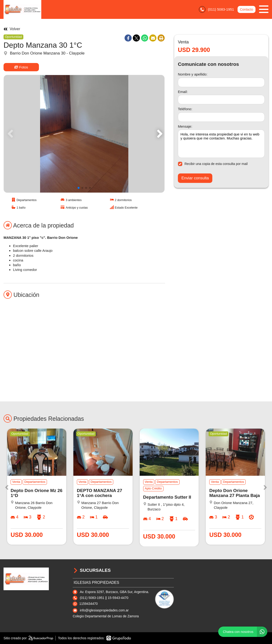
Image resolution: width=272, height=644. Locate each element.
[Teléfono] (221, 117)
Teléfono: (185, 109)
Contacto (247, 9)
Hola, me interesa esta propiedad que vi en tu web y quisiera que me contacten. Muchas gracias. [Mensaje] (221, 144)
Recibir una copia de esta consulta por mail (213, 164)
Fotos (21, 67)
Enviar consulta (195, 178)
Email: (183, 92)
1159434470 (88, 604)
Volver (12, 29)
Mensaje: (185, 126)
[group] (84, 134)
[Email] (221, 100)
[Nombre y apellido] (221, 82)
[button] (159, 134)
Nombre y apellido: (193, 74)
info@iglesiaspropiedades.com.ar (104, 610)
